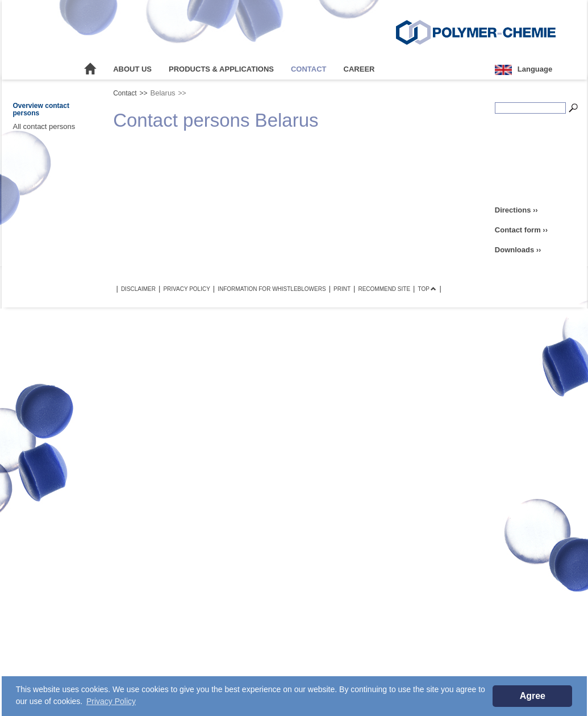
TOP (427, 289)
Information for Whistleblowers (272, 289)
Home (90, 69)
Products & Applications (221, 69)
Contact (309, 69)
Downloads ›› (518, 250)
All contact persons (44, 126)
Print (342, 289)
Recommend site (384, 289)
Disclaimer (138, 289)
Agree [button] (533, 696)
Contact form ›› (521, 230)
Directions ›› (516, 210)
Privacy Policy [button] (111, 701)
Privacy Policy (186, 289)
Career (359, 69)
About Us (132, 69)
